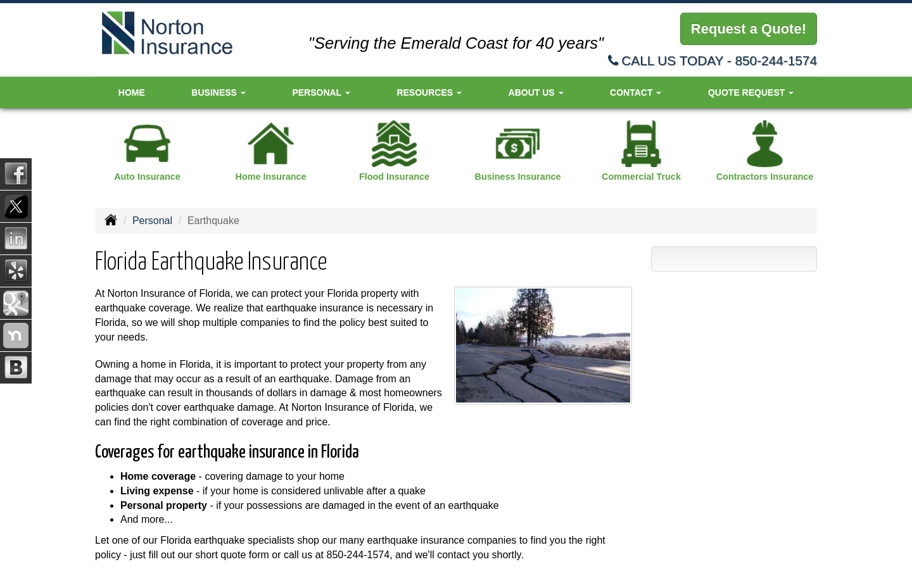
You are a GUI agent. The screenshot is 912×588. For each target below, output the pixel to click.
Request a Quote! (749, 29)
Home (132, 92)
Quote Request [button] (751, 92)
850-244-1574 (776, 60)
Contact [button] (636, 92)
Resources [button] (429, 92)
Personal (152, 221)
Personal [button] (321, 92)
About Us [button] (536, 92)
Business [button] (218, 92)
